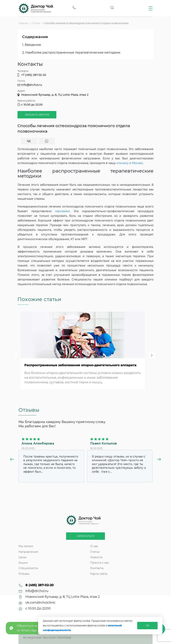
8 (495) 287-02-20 (40, 585)
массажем (62, 211)
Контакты (97, 568)
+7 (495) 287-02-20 (34, 75)
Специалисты (28, 568)
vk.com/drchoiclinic (40, 603)
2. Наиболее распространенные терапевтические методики (71, 53)
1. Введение (32, 45)
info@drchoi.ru (32, 85)
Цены (22, 557)
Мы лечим (26, 546)
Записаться (86, 536)
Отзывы (24, 574)
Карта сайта (99, 574)
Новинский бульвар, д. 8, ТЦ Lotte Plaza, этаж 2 (55, 95)
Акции (23, 563)
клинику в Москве (130, 163)
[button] (12, 460)
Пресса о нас (100, 563)
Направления (28, 552)
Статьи (95, 552)
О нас (94, 546)
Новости (96, 557)
